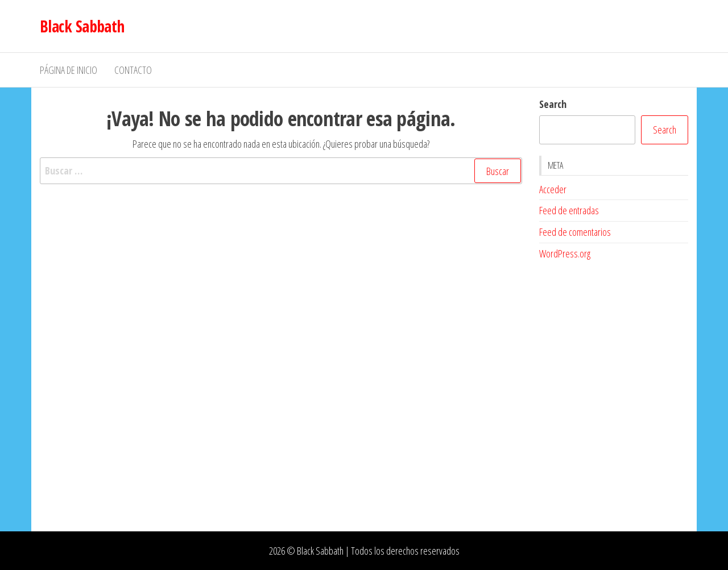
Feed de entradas (569, 210)
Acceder (553, 189)
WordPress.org (565, 253)
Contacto (133, 70)
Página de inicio (69, 70)
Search (553, 104)
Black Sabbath (82, 26)
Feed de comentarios (575, 232)
